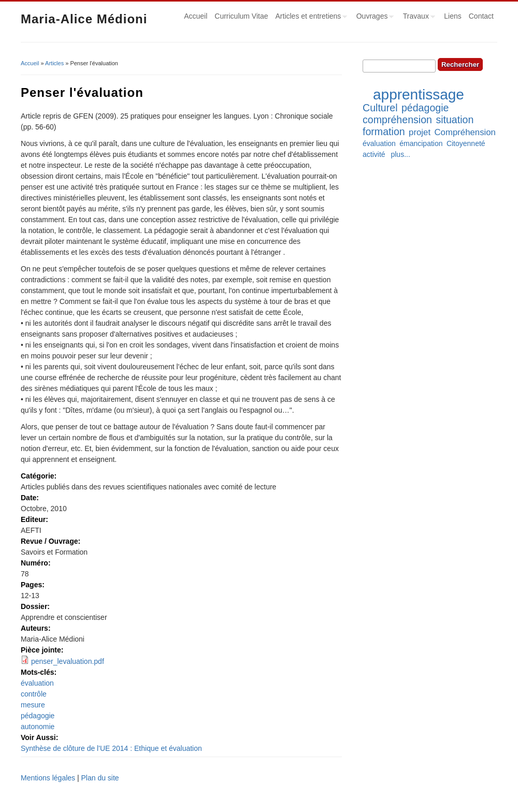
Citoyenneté (466, 143)
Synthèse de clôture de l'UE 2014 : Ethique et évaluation (111, 748)
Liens (452, 16)
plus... (400, 154)
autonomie (38, 727)
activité (374, 154)
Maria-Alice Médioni (84, 19)
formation (384, 132)
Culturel (380, 108)
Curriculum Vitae (241, 16)
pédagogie (38, 716)
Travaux (417, 18)
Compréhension (465, 132)
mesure (33, 705)
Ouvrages (373, 18)
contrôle (34, 694)
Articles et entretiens (310, 18)
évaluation (37, 683)
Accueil (196, 16)
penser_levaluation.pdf (68, 661)
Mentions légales (48, 778)
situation (455, 120)
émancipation (421, 143)
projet (420, 132)
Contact (481, 16)
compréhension (397, 120)
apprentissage (419, 95)
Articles (54, 63)
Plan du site (100, 778)
